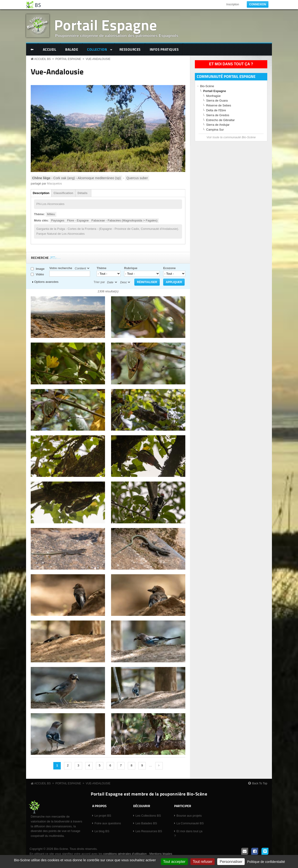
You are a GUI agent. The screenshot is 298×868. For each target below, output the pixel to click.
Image (40, 269)
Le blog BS (102, 831)
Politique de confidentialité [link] (266, 862)
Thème (102, 268)
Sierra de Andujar (218, 125)
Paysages (58, 220)
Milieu (51, 214)
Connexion (258, 4)
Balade (72, 49)
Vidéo (40, 274)
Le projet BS (103, 816)
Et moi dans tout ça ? (231, 64)
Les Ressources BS (149, 831)
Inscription (233, 4)
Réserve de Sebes (219, 105)
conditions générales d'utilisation (125, 854)
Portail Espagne (105, 25)
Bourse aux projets (189, 816)
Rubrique (131, 268)
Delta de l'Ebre (216, 110)
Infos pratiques (164, 49)
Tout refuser (203, 862)
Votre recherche (61, 268)
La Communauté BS (190, 823)
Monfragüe (213, 96)
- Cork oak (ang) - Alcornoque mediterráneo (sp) (76, 178)
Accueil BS (42, 59)
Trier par (99, 282)
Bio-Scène (207, 86)
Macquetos (54, 183)
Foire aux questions (108, 823)
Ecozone (169, 268)
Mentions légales (161, 854)
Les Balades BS (146, 823)
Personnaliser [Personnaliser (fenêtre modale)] (231, 862)
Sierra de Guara (217, 101)
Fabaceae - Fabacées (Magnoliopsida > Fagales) (125, 220)
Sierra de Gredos (218, 115)
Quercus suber (137, 178)
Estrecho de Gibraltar (221, 120)
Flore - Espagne (78, 220)
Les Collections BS (148, 816)
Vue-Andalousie (98, 59)
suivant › (159, 766)
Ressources (130, 49)
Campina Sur (215, 130)
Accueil (50, 49)
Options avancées (46, 282)
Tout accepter (174, 862)
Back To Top (260, 783)
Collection (97, 50)
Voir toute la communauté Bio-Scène (231, 137)
